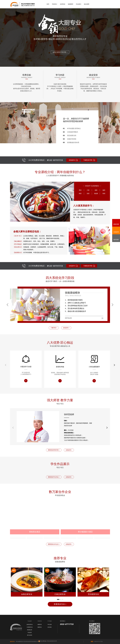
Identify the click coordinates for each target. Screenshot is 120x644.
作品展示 (79, 4)
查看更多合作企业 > (54, 544)
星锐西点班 (30, 630)
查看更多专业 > (60, 604)
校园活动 (40, 627)
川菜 (88, 190)
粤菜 (80, 190)
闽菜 (80, 194)
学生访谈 (50, 624)
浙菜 (88, 194)
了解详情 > (54, 328)
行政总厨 (30, 632)
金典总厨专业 (30, 624)
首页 (48, 4)
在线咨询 (72, 160)
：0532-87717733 (97, 641)
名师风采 (63, 4)
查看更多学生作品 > (54, 477)
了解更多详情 (88, 160)
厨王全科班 (30, 635)
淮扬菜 (96, 194)
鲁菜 (104, 194)
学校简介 (55, 4)
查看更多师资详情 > (54, 450)
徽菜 (104, 190)
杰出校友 (50, 627)
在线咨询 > (66, 328)
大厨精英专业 (30, 627)
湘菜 (96, 190)
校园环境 (40, 624)
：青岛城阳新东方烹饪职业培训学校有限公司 (24, 641)
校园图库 (71, 4)
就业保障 (87, 4)
